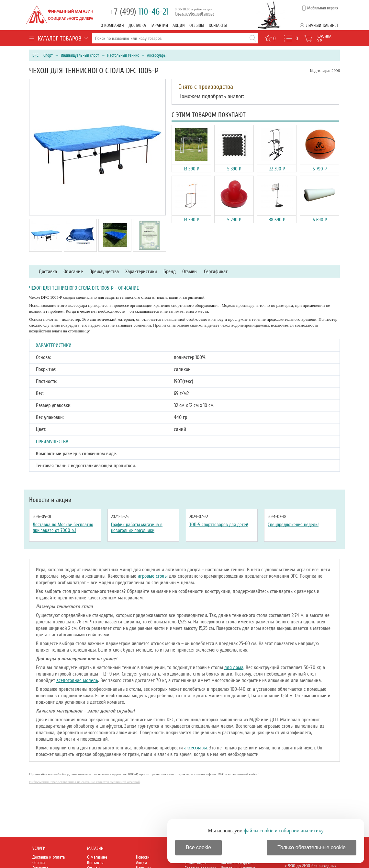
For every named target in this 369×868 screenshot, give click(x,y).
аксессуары (196, 748)
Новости (143, 857)
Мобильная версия (323, 8)
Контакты (218, 25)
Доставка (137, 25)
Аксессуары (157, 55)
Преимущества (104, 272)
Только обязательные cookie (312, 847)
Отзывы (197, 25)
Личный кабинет (322, 25)
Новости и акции (50, 500)
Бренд (170, 272)
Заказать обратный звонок (195, 13)
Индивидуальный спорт (80, 55)
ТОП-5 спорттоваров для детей (219, 525)
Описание (73, 272)
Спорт (48, 55)
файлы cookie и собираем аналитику (284, 831)
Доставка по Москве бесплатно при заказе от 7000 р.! (63, 527)
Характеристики (141, 272)
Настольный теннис (123, 55)
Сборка (39, 863)
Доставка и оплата (49, 857)
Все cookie (198, 847)
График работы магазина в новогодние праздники (137, 527)
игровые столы (153, 576)
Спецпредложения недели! (293, 525)
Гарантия (159, 25)
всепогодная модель (77, 680)
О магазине (97, 857)
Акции (179, 25)
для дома (234, 667)
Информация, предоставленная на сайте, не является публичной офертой (84, 782)
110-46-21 (140, 12)
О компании (112, 25)
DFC (35, 55)
